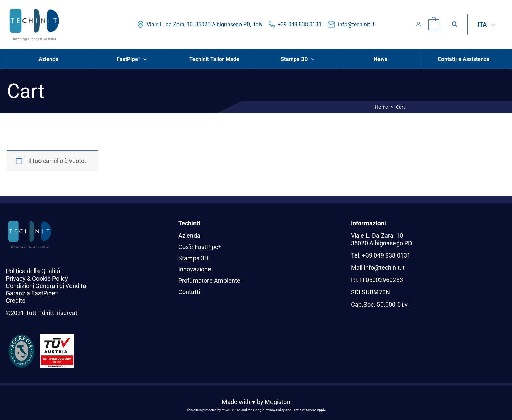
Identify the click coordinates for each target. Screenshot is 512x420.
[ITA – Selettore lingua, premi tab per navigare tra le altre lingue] (486, 24)
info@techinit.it (356, 24)
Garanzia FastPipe (32, 293)
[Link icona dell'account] (418, 25)
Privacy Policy (275, 410)
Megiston (277, 402)
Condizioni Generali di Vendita (46, 286)
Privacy (16, 278)
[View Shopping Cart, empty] (434, 24)
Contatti (189, 291)
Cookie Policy (50, 278)
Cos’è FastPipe (199, 247)
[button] (455, 24)
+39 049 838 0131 (300, 24)
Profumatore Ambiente (209, 280)
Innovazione (195, 269)
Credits (15, 301)
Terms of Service (304, 410)
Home (381, 107)
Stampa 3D (193, 258)
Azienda (189, 236)
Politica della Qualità (33, 271)
